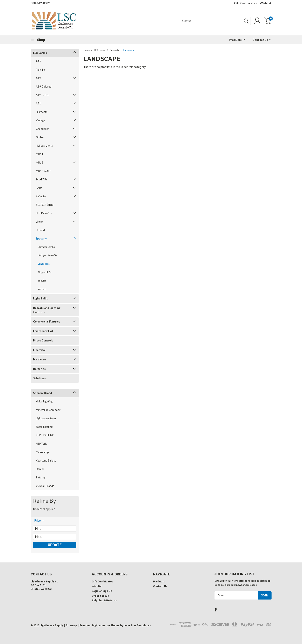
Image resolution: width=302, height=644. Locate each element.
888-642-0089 (40, 3)
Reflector (41, 196)
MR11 (40, 154)
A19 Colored (44, 86)
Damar (40, 469)
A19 (38, 78)
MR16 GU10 (43, 171)
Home (87, 50)
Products (237, 40)
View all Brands (45, 486)
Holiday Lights (44, 146)
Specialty (41, 238)
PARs (39, 188)
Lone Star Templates (137, 625)
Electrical (39, 350)
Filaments (42, 112)
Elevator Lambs (46, 247)
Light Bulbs (41, 298)
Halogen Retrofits (48, 255)
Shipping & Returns (104, 600)
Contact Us (262, 40)
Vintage (40, 120)
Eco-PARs (42, 179)
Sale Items (40, 378)
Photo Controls (43, 340)
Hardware (40, 359)
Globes (40, 137)
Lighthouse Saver (46, 418)
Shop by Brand (43, 393)
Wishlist (266, 3)
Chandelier (42, 129)
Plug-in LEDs (45, 272)
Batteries (39, 369)
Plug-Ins (41, 70)
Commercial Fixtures (47, 321)
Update (55, 545)
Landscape (44, 264)
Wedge (42, 289)
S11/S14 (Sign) (45, 205)
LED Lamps (40, 53)
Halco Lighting (44, 401)
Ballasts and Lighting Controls (47, 310)
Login (95, 591)
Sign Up (107, 591)
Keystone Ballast (46, 461)
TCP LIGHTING (45, 435)
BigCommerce (101, 625)
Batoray (41, 477)
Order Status (100, 596)
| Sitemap (71, 625)
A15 (38, 61)
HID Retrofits (44, 213)
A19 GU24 (42, 95)
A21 (38, 103)
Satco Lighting (44, 427)
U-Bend (40, 230)
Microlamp (42, 452)
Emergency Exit (43, 331)
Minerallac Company (48, 410)
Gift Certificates (245, 3)
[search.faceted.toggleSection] (40, 521)
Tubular (42, 281)
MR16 (40, 162)
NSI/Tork (41, 444)
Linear (39, 222)
